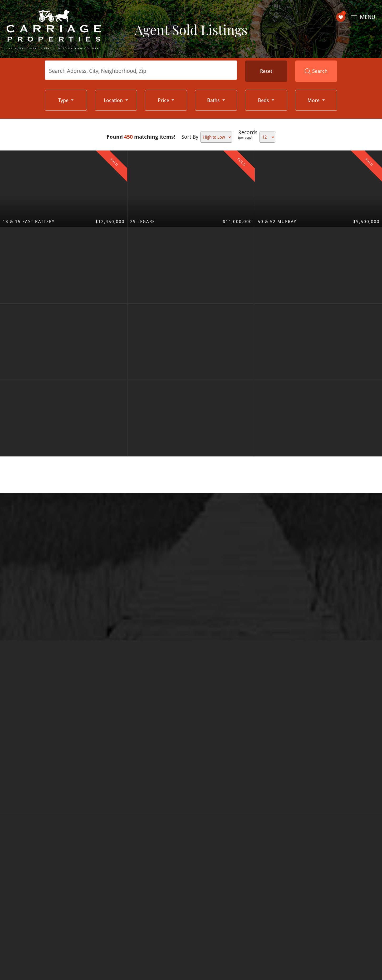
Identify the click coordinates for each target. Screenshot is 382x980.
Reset (266, 71)
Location (114, 100)
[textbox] (142, 71)
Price (164, 100)
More (314, 100)
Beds (264, 100)
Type (64, 100)
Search (316, 71)
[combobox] (141, 70)
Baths (214, 100)
